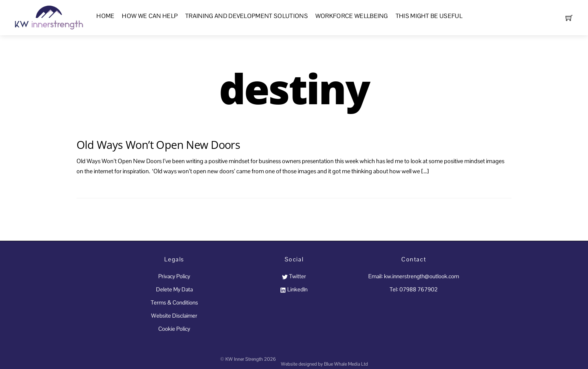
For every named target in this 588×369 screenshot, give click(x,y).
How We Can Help (150, 16)
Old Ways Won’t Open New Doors (158, 145)
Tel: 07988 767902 (414, 289)
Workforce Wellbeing (352, 16)
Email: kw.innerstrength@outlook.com (414, 276)
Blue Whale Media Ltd (346, 364)
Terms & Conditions (174, 302)
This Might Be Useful (429, 16)
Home (105, 16)
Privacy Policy (174, 276)
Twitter (294, 276)
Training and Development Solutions (247, 16)
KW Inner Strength (244, 359)
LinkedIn (294, 289)
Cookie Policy (174, 329)
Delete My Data (174, 289)
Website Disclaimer (174, 316)
